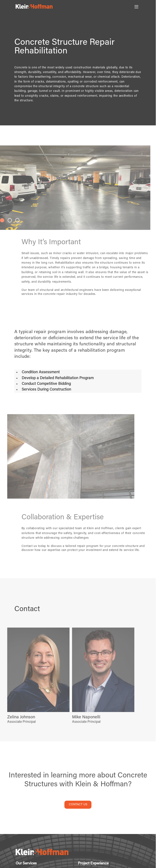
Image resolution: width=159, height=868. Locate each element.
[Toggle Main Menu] (136, 7)
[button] (9, 220)
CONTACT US (78, 805)
